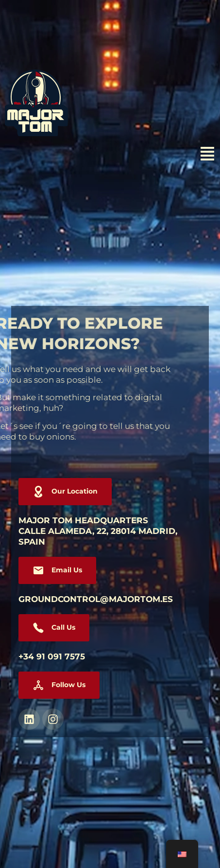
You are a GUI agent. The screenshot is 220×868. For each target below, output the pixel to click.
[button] (59, 685)
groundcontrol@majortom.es (96, 599)
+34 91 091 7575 (52, 656)
